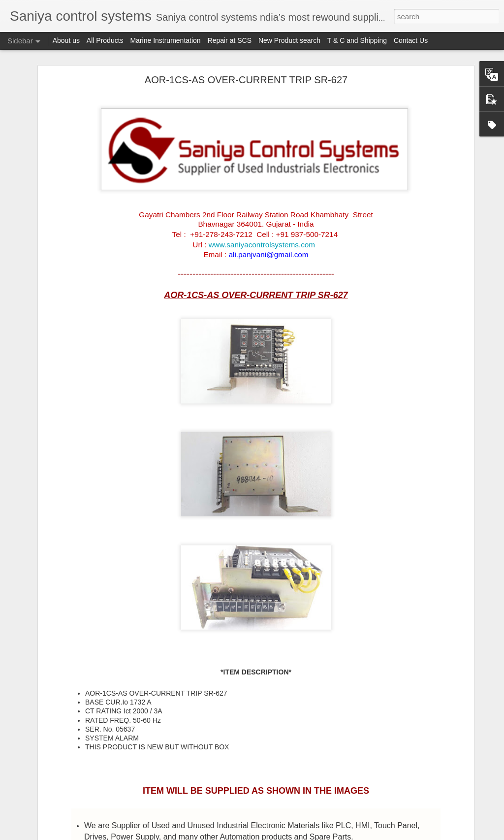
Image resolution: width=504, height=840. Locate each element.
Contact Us (411, 40)
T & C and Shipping (357, 40)
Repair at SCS (230, 40)
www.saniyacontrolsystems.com (262, 245)
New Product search (289, 40)
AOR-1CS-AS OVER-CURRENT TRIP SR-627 (246, 80)
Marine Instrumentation (165, 40)
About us (66, 40)
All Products (105, 40)
